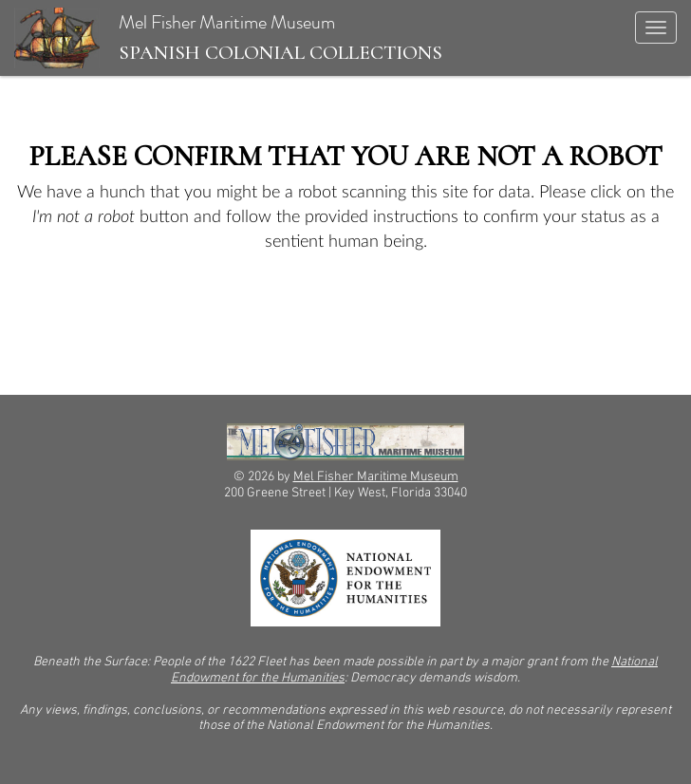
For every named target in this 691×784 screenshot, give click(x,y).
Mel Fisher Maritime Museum (228, 38)
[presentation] (173, 314)
